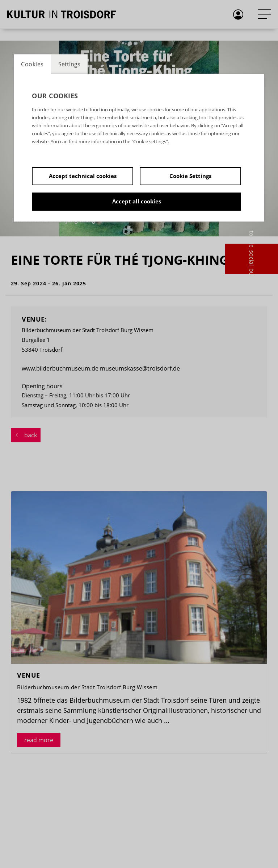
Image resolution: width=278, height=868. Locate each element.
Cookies (32, 64)
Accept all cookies (137, 201)
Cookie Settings (190, 176)
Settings (69, 64)
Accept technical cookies (83, 176)
